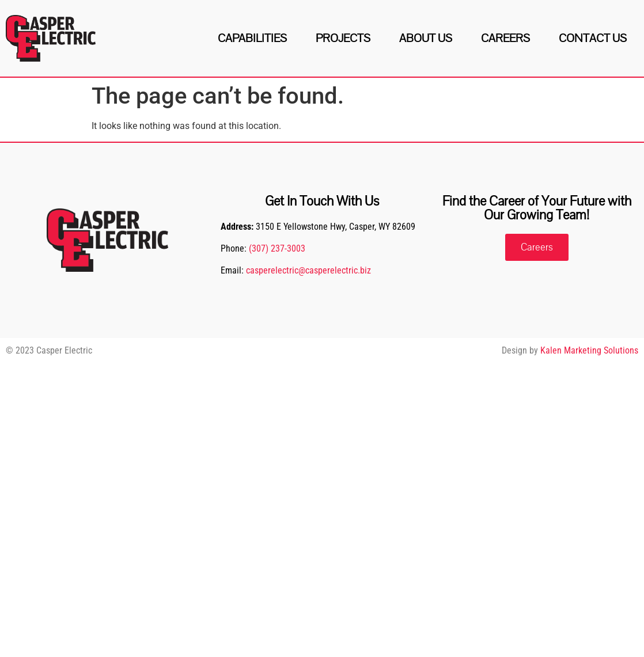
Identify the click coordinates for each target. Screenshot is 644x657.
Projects (343, 38)
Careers (505, 38)
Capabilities (252, 38)
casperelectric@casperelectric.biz (308, 270)
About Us (426, 38)
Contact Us (593, 38)
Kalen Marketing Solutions (589, 350)
